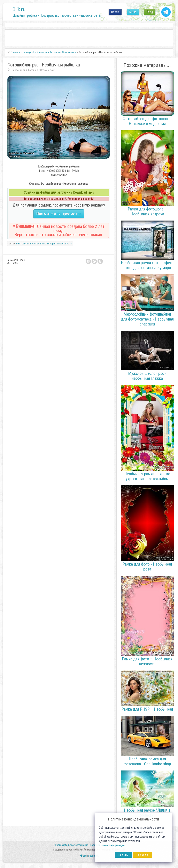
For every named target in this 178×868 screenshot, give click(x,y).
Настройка (142, 855)
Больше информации (112, 845)
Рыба (69, 244)
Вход (150, 12)
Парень (53, 244)
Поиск (115, 12)
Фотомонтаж (47, 70)
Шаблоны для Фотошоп (24, 70)
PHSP (19, 244)
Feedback (93, 856)
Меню (133, 12)
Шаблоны (44, 244)
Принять (123, 855)
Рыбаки (35, 244)
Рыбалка (61, 244)
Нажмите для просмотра (59, 214)
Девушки (26, 244)
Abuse (83, 856)
